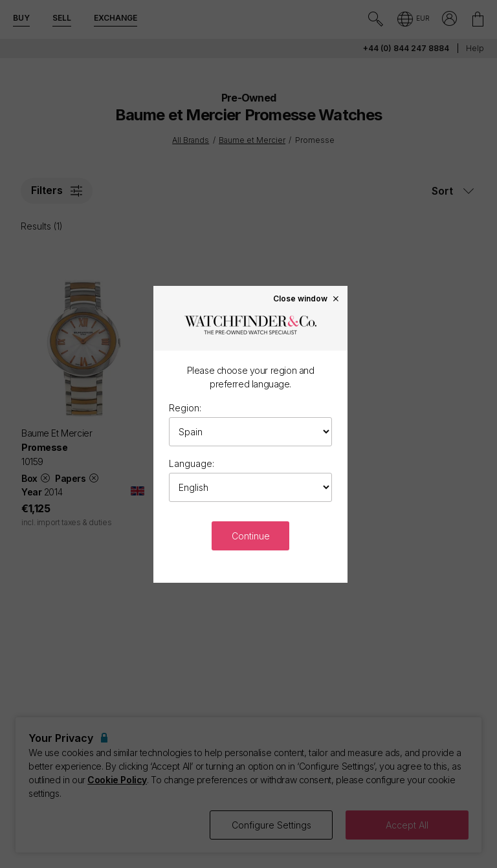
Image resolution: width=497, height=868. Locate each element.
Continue (251, 536)
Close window (307, 298)
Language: (192, 463)
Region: (185, 408)
